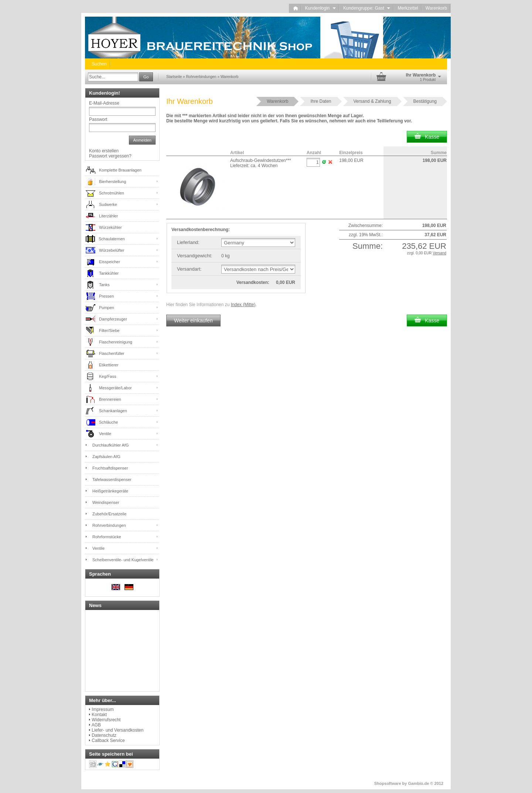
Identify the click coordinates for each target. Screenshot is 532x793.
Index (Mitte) (243, 305)
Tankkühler (109, 273)
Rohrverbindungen (109, 525)
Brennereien (110, 399)
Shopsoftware (388, 783)
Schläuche (108, 422)
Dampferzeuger (113, 319)
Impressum (103, 709)
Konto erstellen (104, 151)
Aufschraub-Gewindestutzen (261, 160)
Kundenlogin (320, 8)
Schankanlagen (113, 411)
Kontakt (99, 715)
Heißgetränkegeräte (110, 491)
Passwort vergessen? (110, 156)
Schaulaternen (112, 239)
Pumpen (107, 308)
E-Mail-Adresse (104, 103)
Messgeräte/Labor (115, 388)
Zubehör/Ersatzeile (109, 514)
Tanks (104, 285)
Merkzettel (408, 8)
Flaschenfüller (112, 353)
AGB (96, 725)
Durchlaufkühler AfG (110, 445)
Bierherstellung (112, 182)
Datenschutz (104, 735)
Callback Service (108, 741)
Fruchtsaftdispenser (110, 468)
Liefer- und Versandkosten (117, 730)
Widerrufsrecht (106, 720)
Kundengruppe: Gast (367, 8)
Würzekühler (110, 227)
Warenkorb (436, 8)
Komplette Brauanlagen (120, 170)
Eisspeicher (110, 262)
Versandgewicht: (195, 256)
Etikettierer (109, 365)
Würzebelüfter (112, 250)
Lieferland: (188, 242)
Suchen (99, 64)
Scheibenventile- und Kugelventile (123, 560)
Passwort (98, 119)
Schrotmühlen (112, 193)
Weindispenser (106, 502)
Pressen (106, 296)
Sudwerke (108, 204)
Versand (439, 253)
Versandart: (189, 269)
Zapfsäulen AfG (106, 457)
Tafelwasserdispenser (112, 479)
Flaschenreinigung (116, 342)
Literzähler (108, 216)
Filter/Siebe (109, 331)
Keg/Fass (108, 376)
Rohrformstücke (107, 537)
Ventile (105, 434)
